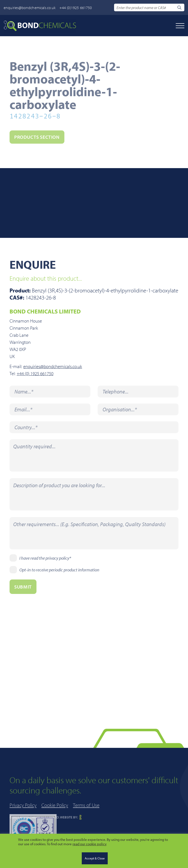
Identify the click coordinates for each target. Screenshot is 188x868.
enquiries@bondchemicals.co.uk (30, 8)
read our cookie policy (89, 844)
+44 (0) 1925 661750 (35, 374)
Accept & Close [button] (95, 858)
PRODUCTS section (37, 137)
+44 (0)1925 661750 (76, 8)
